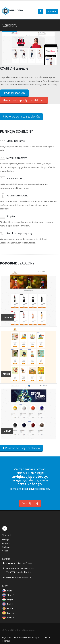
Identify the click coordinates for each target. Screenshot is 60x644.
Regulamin (7, 637)
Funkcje (6, 540)
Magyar (10, 600)
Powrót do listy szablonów (21, 116)
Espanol (11, 613)
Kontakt (7, 641)
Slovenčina (12, 595)
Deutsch (11, 617)
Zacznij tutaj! (30, 503)
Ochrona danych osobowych (27, 637)
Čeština (10, 591)
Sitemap (46, 637)
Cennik (5, 551)
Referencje (7, 543)
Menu (52, 11)
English (10, 604)
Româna (11, 608)
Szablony (6, 547)
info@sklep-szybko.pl (22, 577)
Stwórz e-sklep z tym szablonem (24, 100)
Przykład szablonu (14, 93)
